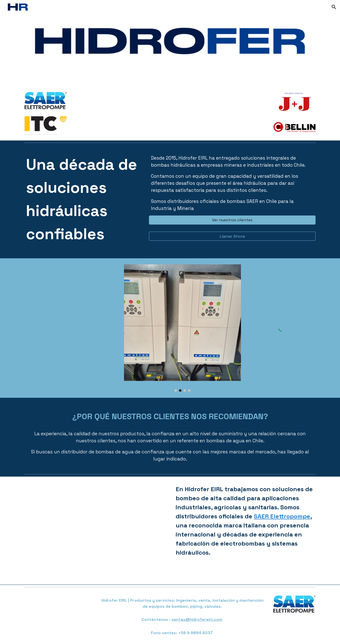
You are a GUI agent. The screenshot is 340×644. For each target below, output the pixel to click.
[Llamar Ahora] (232, 236)
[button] (334, 7)
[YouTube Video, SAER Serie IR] (95, 531)
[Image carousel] (182, 328)
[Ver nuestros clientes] (232, 220)
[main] (83, 202)
